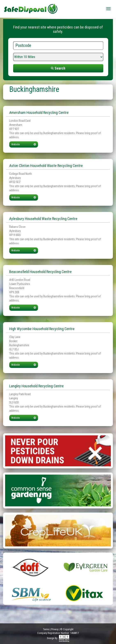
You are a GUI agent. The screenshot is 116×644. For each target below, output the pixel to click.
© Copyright (67, 629)
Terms (46, 629)
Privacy (55, 629)
